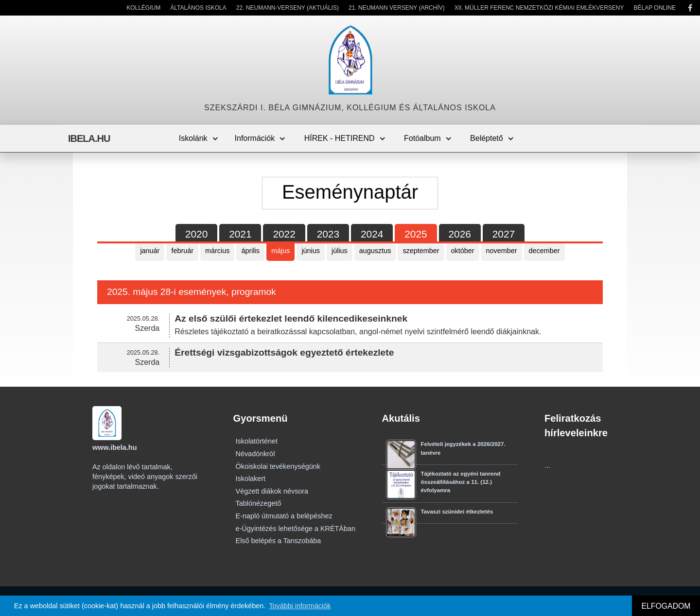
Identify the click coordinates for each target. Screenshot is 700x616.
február (182, 251)
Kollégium (143, 8)
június (311, 251)
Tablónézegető (259, 503)
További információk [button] (300, 606)
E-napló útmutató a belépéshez (284, 516)
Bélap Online (655, 8)
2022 (284, 234)
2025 (416, 234)
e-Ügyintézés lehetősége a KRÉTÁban (296, 529)
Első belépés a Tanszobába (279, 541)
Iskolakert (251, 479)
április (250, 251)
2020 (196, 234)
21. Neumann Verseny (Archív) (397, 8)
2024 (372, 234)
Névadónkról (255, 454)
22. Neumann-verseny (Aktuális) (288, 8)
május (280, 251)
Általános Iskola (198, 8)
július (340, 251)
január (150, 251)
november (502, 251)
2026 (460, 234)
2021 (240, 234)
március (217, 251)
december (544, 251)
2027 (504, 234)
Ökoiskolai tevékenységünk (278, 466)
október (463, 251)
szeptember (421, 251)
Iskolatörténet (257, 441)
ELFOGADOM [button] (666, 606)
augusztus (375, 251)
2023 (328, 234)
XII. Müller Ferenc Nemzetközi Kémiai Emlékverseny (539, 8)
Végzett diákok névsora (272, 491)
